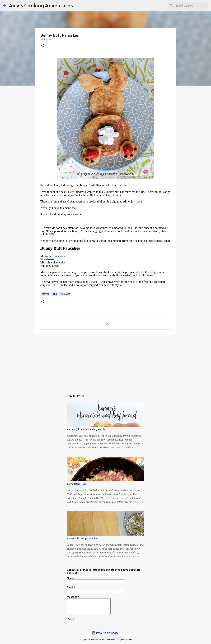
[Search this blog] (192, 6)
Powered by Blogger (106, 633)
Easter (45, 294)
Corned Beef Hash (76, 484)
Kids (55, 294)
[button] (42, 46)
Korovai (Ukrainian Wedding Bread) (86, 429)
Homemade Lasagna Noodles (82, 538)
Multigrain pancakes (53, 256)
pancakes (65, 294)
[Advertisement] (106, 362)
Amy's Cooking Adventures (41, 5)
